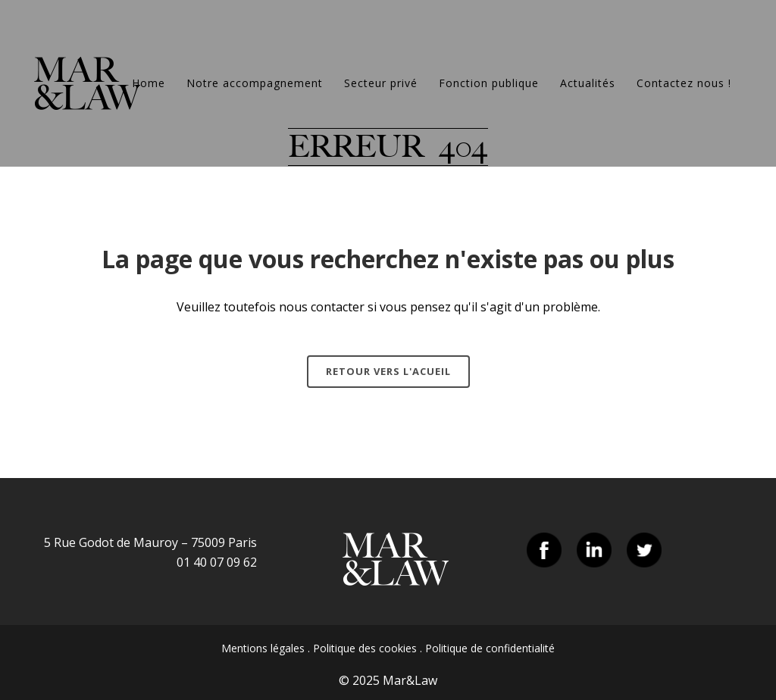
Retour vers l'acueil (388, 371)
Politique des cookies (365, 648)
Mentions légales (263, 648)
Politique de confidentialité (490, 648)
